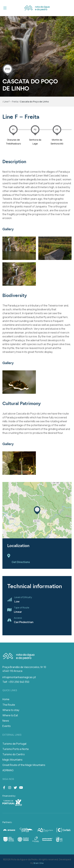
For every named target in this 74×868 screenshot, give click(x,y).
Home (6, 699)
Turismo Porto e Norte (16, 749)
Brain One (39, 863)
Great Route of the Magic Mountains (24, 765)
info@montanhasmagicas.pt (19, 677)
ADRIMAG (8, 770)
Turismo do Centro (14, 754)
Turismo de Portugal (14, 744)
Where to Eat (10, 715)
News (6, 721)
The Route (9, 705)
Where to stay (11, 710)
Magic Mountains (12, 760)
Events (7, 726)
